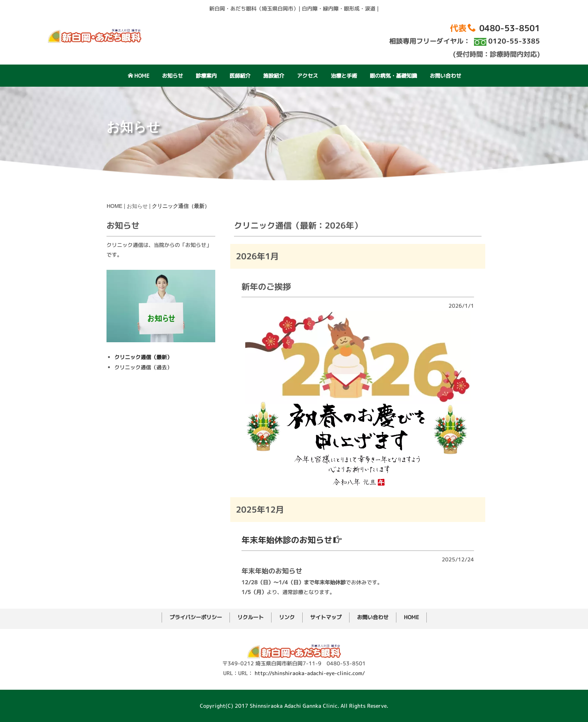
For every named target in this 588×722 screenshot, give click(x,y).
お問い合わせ (445, 76)
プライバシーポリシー (196, 617)
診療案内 (206, 76)
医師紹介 (240, 76)
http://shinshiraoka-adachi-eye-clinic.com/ (310, 673)
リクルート (250, 617)
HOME (139, 76)
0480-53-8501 (510, 28)
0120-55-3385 (514, 41)
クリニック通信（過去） (143, 463)
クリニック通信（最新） (143, 452)
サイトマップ (326, 617)
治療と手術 (344, 76)
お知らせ (172, 76)
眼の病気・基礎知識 (393, 76)
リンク (287, 617)
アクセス (307, 76)
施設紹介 (274, 76)
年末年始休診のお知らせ (292, 591)
